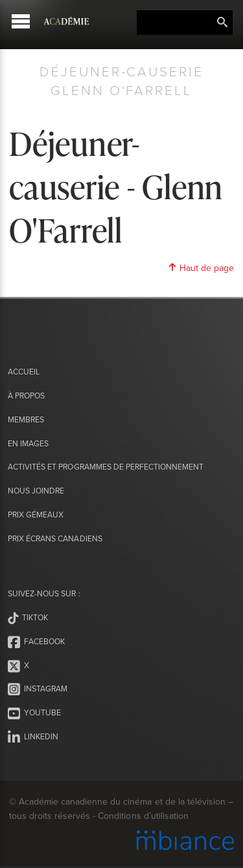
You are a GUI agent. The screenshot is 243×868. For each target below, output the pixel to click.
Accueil (24, 372)
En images (28, 443)
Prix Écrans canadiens (55, 538)
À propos (26, 396)
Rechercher (222, 23)
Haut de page (201, 268)
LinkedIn (33, 737)
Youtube (34, 713)
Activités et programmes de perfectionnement (106, 467)
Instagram (38, 689)
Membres (26, 419)
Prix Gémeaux (36, 515)
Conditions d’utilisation (143, 816)
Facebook (36, 642)
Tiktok (28, 618)
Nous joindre (36, 491)
